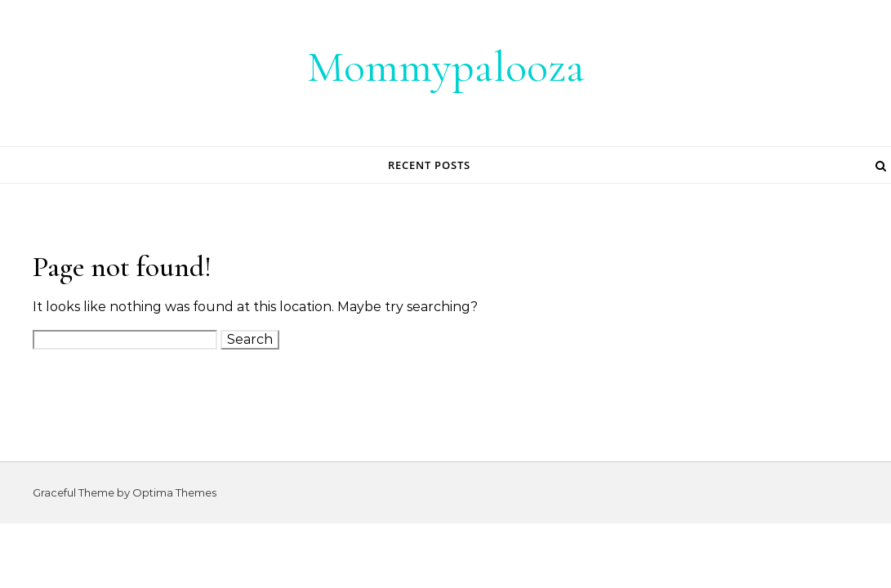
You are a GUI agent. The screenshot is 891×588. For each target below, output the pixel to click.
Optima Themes (174, 492)
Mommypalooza (446, 67)
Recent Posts (429, 165)
